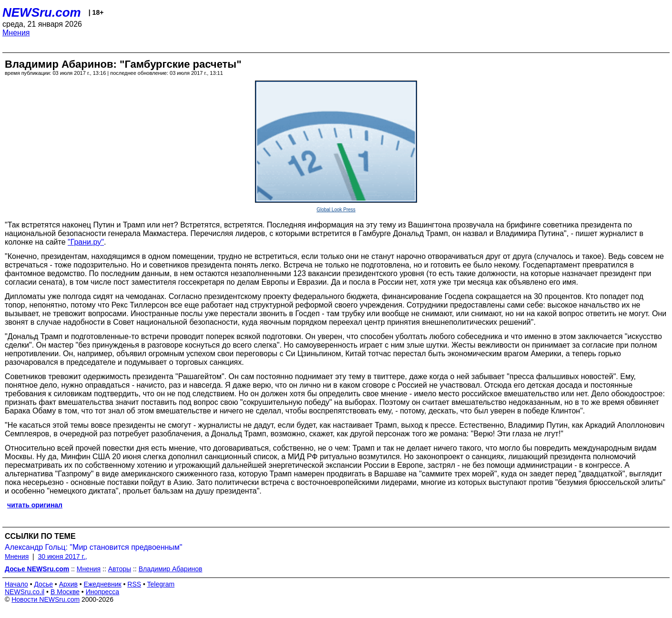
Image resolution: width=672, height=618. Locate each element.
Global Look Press (336, 210)
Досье (43, 584)
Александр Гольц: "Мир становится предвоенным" (94, 547)
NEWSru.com (42, 12)
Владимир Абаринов (171, 569)
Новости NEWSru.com (46, 599)
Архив (68, 584)
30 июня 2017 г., (63, 556)
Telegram (161, 584)
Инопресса (103, 592)
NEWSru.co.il (25, 592)
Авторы (120, 569)
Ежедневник (103, 584)
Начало (16, 584)
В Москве (65, 592)
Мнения (16, 33)
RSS (134, 584)
